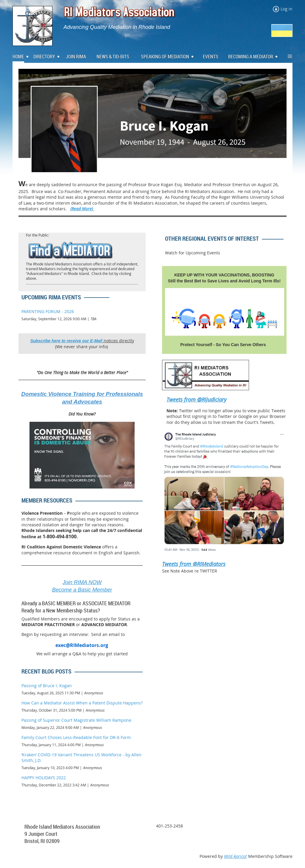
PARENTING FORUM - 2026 (48, 311)
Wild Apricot (235, 856)
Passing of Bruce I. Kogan (47, 686)
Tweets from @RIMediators (194, 564)
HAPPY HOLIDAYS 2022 (44, 778)
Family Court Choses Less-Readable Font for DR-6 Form (76, 737)
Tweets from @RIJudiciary (196, 399)
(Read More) (82, 209)
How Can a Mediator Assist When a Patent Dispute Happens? (82, 703)
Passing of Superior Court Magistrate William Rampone (76, 720)
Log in (287, 9)
